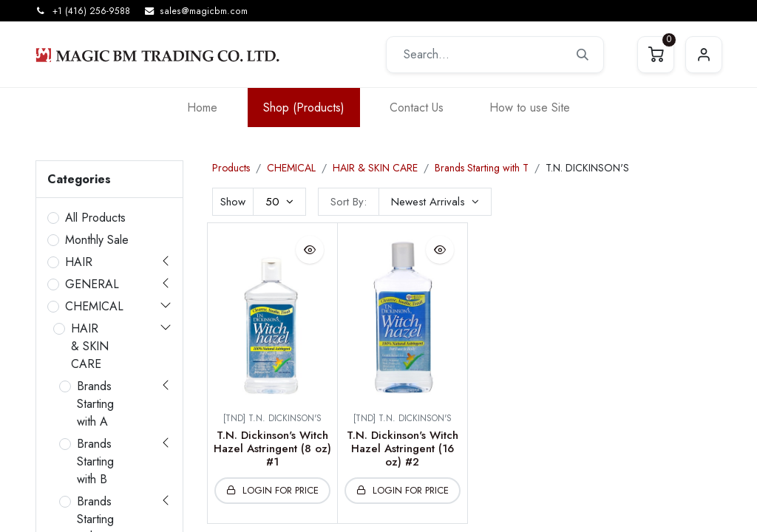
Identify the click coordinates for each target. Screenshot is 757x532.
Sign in (704, 55)
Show (233, 202)
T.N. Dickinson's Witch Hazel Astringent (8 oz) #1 (272, 449)
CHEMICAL (94, 306)
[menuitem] (202, 108)
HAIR (79, 262)
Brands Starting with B (95, 461)
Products (231, 168)
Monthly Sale (97, 240)
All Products (95, 218)
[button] (435, 202)
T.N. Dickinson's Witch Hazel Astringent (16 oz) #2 (403, 449)
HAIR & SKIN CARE (90, 346)
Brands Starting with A (95, 404)
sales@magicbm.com (204, 11)
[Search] (583, 55)
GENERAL (92, 284)
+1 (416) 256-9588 (91, 11)
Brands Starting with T (482, 168)
